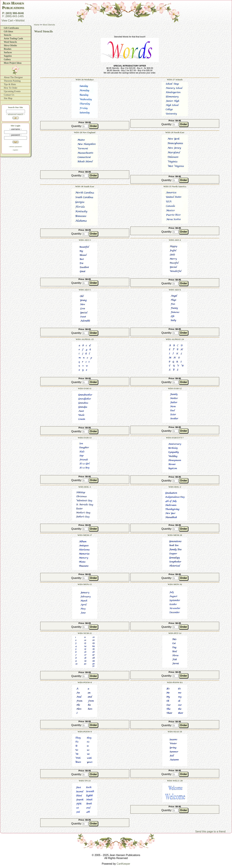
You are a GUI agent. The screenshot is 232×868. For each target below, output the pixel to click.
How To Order (11, 88)
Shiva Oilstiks (10, 45)
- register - (16, 150)
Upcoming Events (12, 91)
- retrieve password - (15, 147)
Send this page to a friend (210, 832)
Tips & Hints (10, 84)
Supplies (8, 56)
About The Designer (13, 77)
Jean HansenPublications (13, 5)
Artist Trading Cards (13, 38)
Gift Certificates (11, 28)
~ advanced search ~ (15, 114)
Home (37, 25)
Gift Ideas (8, 32)
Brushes (8, 49)
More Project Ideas (13, 63)
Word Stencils (10, 42)
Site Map (8, 98)
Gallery (7, 59)
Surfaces (8, 52)
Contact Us (9, 95)
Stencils (7, 35)
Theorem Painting (12, 81)
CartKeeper (123, 864)
